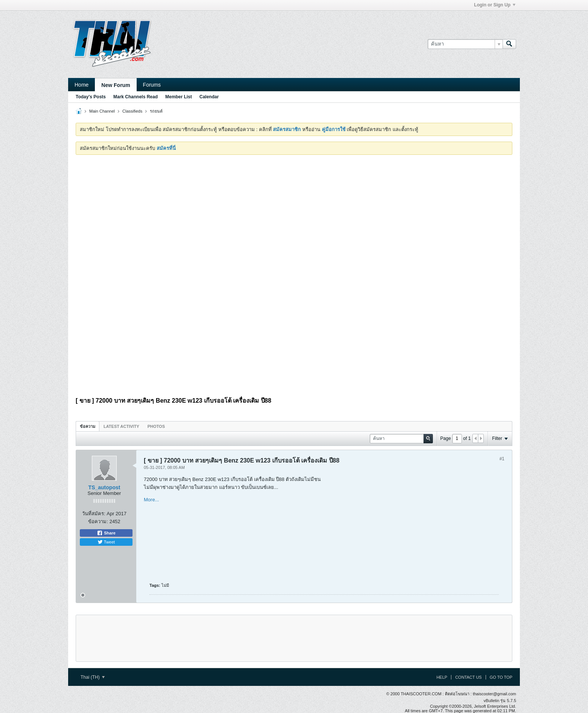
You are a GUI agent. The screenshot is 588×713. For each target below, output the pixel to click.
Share (106, 533)
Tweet (106, 542)
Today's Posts (91, 97)
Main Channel (102, 111)
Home (81, 85)
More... (151, 500)
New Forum (116, 85)
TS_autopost (104, 487)
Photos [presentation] (156, 426)
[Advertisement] (294, 217)
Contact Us (468, 677)
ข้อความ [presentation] (88, 426)
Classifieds (132, 111)
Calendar (209, 97)
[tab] (88, 426)
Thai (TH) (93, 677)
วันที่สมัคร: (94, 514)
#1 (502, 459)
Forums (152, 85)
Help (442, 677)
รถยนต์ (156, 111)
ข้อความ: (98, 521)
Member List (179, 97)
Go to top (501, 677)
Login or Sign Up (495, 5)
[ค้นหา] (465, 44)
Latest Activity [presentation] (121, 426)
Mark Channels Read (136, 97)
